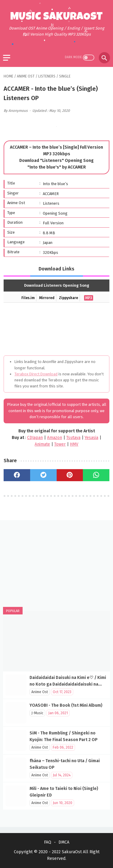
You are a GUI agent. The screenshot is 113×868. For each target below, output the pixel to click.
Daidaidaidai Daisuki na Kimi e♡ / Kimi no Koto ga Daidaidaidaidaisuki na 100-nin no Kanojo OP (68, 684)
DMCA (64, 842)
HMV (74, 444)
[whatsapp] (96, 475)
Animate (42, 444)
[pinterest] (70, 475)
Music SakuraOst (56, 17)
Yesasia (91, 438)
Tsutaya (73, 438)
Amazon (55, 438)
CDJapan (35, 438)
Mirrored (47, 298)
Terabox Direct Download (36, 374)
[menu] (7, 58)
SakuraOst (72, 852)
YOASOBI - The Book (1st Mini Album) (66, 705)
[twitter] (43, 475)
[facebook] (17, 475)
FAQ (48, 842)
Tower (60, 444)
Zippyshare (69, 298)
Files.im (28, 298)
